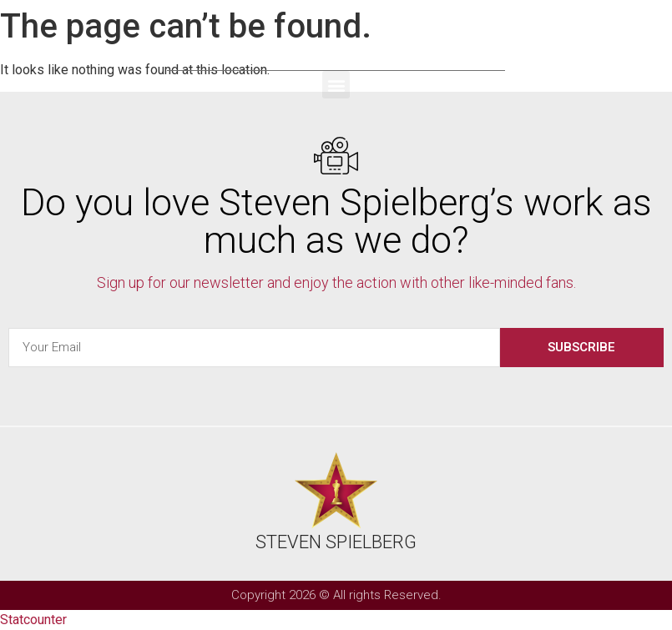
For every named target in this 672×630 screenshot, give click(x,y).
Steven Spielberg (336, 48)
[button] (336, 85)
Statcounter (33, 620)
